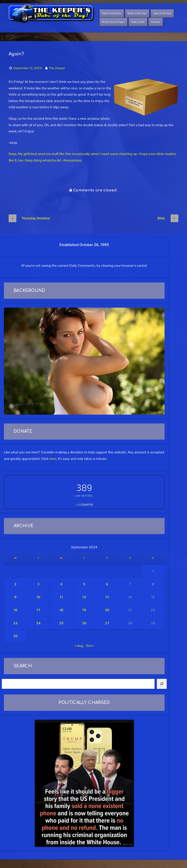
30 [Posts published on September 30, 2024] (15, 636)
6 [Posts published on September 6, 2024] (107, 584)
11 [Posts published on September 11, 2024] (61, 597)
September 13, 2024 (28, 68)
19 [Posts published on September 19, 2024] (84, 610)
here (53, 459)
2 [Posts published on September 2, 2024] (16, 584)
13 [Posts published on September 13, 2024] (107, 597)
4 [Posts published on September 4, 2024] (61, 584)
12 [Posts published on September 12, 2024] (84, 597)
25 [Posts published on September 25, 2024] (61, 623)
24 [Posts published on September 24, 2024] (38, 623)
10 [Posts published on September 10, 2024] (38, 597)
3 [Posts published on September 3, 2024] (38, 584)
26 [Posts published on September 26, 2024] (84, 623)
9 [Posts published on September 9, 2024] (16, 597)
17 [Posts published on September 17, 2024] (38, 610)
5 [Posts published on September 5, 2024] (84, 584)
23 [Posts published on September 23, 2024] (15, 623)
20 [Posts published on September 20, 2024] (107, 610)
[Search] (162, 684)
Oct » (90, 646)
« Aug (79, 646)
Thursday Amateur (29, 218)
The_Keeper (57, 68)
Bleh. (168, 218)
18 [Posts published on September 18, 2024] (61, 610)
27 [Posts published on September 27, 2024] (107, 623)
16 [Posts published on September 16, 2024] (16, 610)
